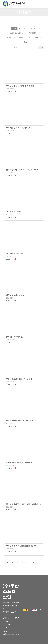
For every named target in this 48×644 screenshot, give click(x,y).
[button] (10, 92)
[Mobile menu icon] (44, 4)
